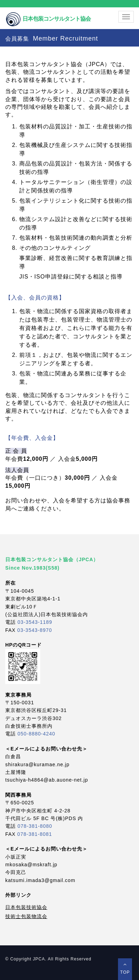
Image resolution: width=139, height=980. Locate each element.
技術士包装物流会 (26, 916)
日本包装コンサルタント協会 (48, 13)
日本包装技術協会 (26, 907)
